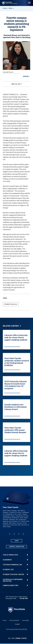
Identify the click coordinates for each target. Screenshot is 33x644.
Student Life (8, 570)
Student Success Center (13, 574)
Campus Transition (16, 547)
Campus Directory (11, 585)
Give (16, 541)
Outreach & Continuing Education (13, 580)
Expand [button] (26, 76)
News (11, 8)
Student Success (11, 304)
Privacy (5, 620)
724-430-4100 (24, 598)
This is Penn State (10, 555)
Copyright (17, 624)
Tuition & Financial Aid (12, 565)
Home (5, 8)
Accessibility (25, 620)
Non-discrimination (14, 620)
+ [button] (27, 555)
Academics (7, 560)
